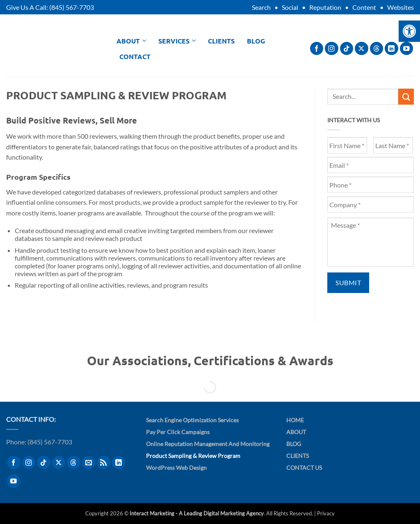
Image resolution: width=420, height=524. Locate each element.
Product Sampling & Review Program (193, 456)
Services (177, 41)
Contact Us (304, 468)
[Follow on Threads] (377, 49)
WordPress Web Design (176, 468)
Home (295, 420)
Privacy (326, 513)
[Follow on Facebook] (317, 49)
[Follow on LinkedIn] (391, 49)
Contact (135, 56)
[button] (409, 31)
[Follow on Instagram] (332, 49)
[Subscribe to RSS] (104, 463)
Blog (256, 41)
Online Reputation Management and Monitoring (208, 444)
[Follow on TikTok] (347, 49)
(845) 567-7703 (72, 7)
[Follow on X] (362, 49)
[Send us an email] (89, 463)
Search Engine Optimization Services (192, 420)
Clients (221, 41)
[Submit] (406, 96)
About (131, 41)
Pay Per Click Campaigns (178, 432)
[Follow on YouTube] (407, 49)
